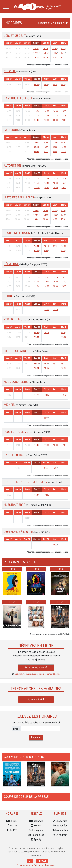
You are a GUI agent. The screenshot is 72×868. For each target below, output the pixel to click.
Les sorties (60, 821)
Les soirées (60, 826)
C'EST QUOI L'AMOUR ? (18, 351)
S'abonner (36, 737)
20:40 (36, 250)
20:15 (36, 57)
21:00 (36, 152)
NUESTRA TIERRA (15, 505)
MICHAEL (10, 405)
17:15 (36, 53)
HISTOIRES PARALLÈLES (19, 197)
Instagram (36, 830)
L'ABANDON (11, 130)
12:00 (36, 333)
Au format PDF (36, 699)
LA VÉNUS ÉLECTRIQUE (18, 98)
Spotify (36, 839)
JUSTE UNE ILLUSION (17, 233)
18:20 (55, 85)
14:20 (36, 49)
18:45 (37, 368)
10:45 (46, 468)
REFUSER (42, 861)
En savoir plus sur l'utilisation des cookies (36, 865)
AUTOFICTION (12, 165)
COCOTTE (10, 71)
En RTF (12, 830)
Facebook (36, 821)
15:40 (37, 183)
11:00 (47, 309)
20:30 (37, 188)
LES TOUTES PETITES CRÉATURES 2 (26, 482)
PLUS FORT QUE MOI (17, 432)
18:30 (36, 85)
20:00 (37, 120)
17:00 (36, 215)
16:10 (37, 246)
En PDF (12, 826)
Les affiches (60, 830)
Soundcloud (36, 835)
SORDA (8, 296)
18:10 (37, 337)
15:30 (37, 282)
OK (30, 861)
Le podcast (60, 835)
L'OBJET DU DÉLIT (15, 36)
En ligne (12, 821)
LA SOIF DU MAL (14, 455)
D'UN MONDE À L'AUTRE (18, 532)
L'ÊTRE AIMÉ (11, 264)
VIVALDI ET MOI (14, 319)
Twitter (36, 826)
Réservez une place (36, 668)
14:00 (36, 143)
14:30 (37, 111)
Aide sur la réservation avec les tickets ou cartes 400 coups (37, 674)
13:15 (55, 143)
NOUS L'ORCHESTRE (16, 382)
